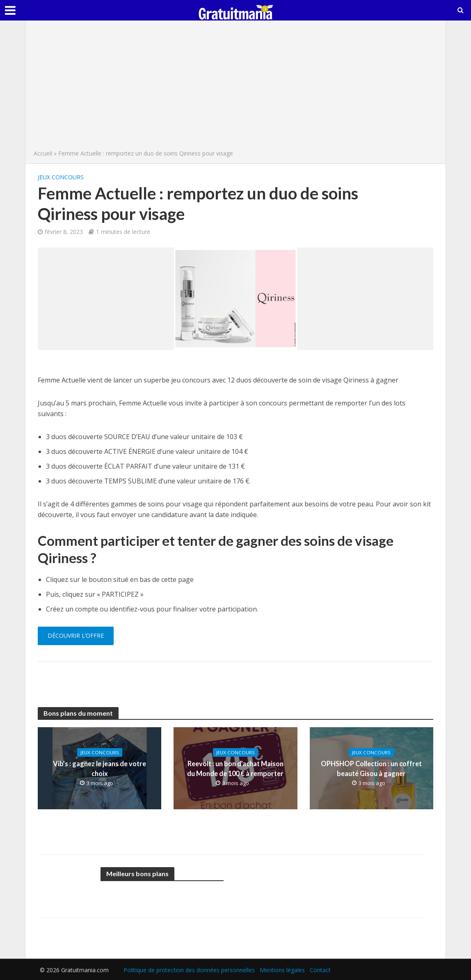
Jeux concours (61, 177)
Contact (320, 970)
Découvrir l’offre (76, 635)
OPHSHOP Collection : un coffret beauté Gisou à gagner (371, 769)
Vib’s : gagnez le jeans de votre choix (100, 769)
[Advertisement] (235, 87)
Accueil (43, 153)
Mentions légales (282, 970)
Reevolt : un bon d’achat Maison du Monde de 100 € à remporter (235, 769)
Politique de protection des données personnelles (189, 970)
